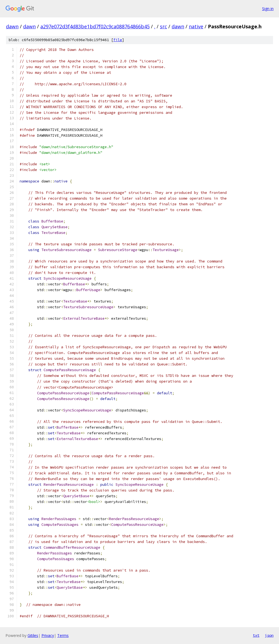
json (269, 635)
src (163, 26)
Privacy (48, 635)
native (196, 26)
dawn (12, 26)
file (118, 40)
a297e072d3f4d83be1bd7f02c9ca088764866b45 (95, 26)
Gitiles (33, 635)
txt (256, 635)
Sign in (268, 9)
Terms (63, 635)
